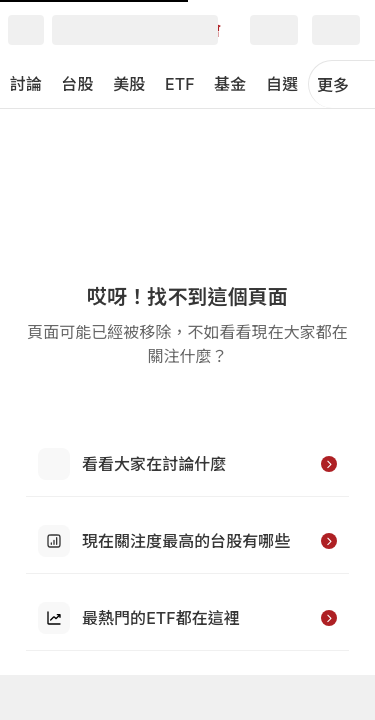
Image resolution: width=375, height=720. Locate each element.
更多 (342, 85)
